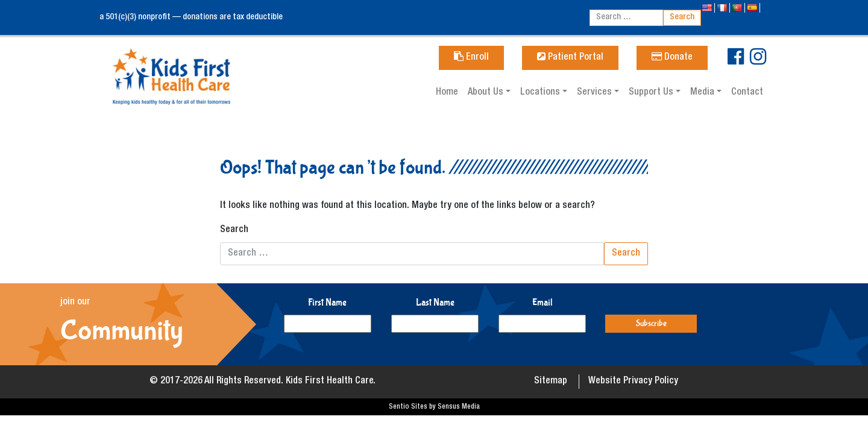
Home (447, 93)
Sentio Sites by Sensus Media (434, 407)
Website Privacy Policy (633, 382)
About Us (487, 93)
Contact (747, 93)
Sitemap (551, 382)
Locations (541, 93)
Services (596, 93)
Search (234, 230)
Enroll (471, 58)
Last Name (435, 302)
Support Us (652, 93)
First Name (327, 302)
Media (703, 93)
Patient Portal (570, 58)
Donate (672, 58)
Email (542, 302)
